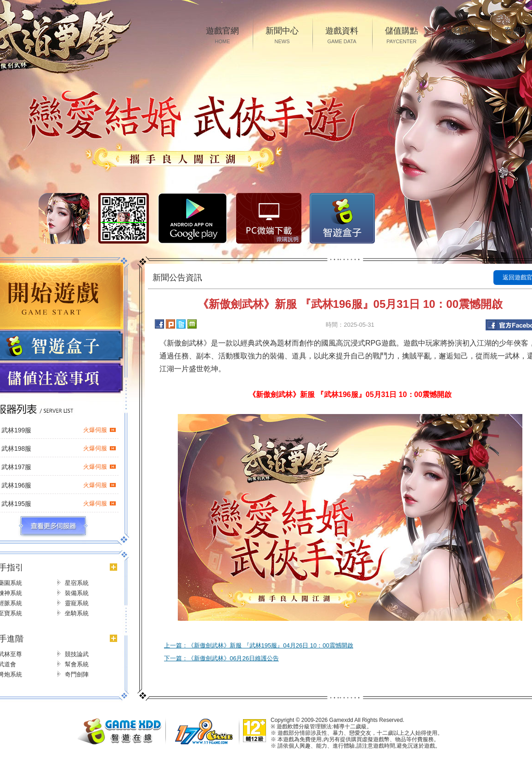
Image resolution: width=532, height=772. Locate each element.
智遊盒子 (342, 218)
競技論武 (77, 654)
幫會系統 (77, 664)
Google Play (192, 218)
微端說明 (288, 239)
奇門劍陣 (77, 674)
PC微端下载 (269, 218)
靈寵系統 (77, 603)
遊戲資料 (342, 36)
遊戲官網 (222, 36)
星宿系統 (77, 583)
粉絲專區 (461, 36)
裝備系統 (77, 593)
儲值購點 (402, 36)
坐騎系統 (77, 613)
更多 (53, 526)
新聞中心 (282, 36)
